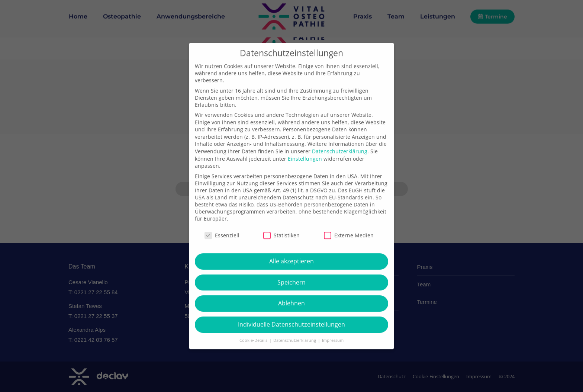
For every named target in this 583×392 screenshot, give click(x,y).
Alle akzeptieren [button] (291, 279)
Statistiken (281, 253)
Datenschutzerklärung (340, 169)
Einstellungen (305, 176)
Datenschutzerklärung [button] (295, 359)
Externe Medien (349, 253)
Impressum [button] (333, 359)
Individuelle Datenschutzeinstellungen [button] (291, 343)
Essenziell (222, 253)
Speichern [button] (291, 301)
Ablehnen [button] (291, 321)
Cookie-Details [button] (254, 359)
